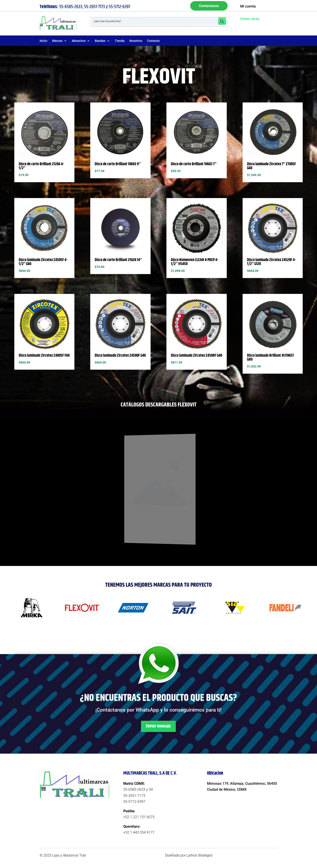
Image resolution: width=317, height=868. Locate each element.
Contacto (153, 41)
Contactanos (209, 6)
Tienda (120, 41)
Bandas (100, 41)
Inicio (43, 41)
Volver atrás (250, 19)
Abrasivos (79, 41)
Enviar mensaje (158, 726)
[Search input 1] (155, 21)
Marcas (57, 41)
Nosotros (136, 41)
